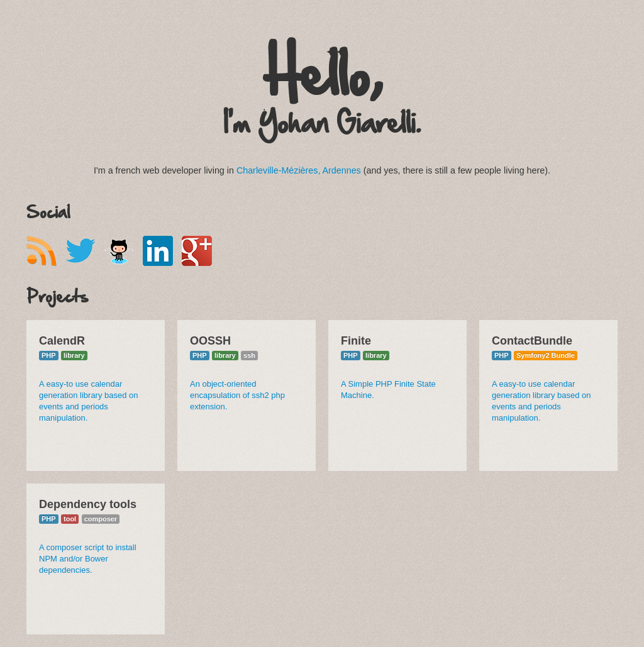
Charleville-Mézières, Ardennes (299, 170)
